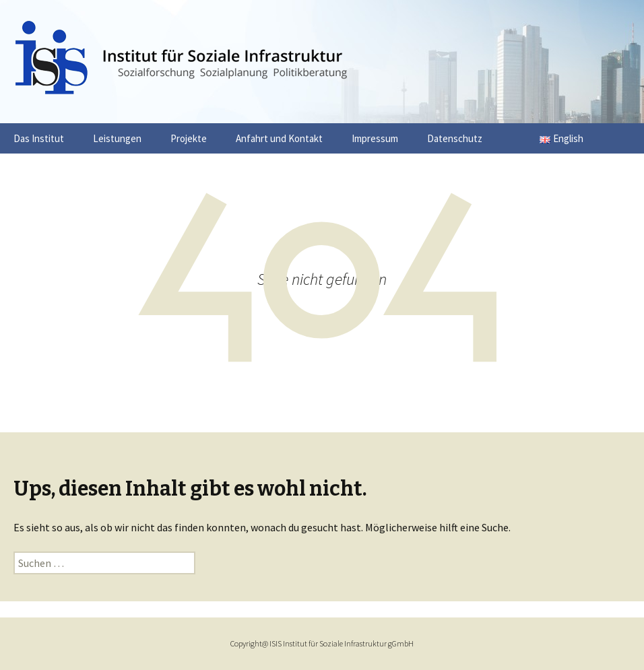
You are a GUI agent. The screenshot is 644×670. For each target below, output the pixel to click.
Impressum (375, 138)
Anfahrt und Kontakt (279, 138)
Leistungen (117, 138)
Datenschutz (455, 138)
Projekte (189, 138)
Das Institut (39, 138)
